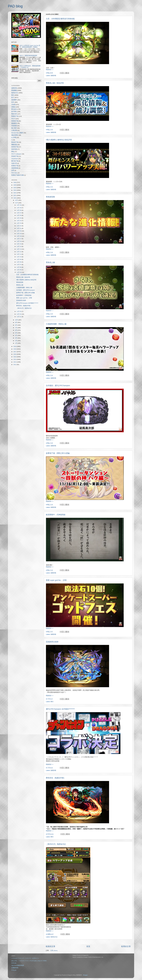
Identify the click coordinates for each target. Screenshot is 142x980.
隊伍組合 (14, 109)
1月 (16, 343)
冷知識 (13, 105)
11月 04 (19, 272)
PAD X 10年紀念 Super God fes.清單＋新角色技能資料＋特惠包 (30, 46)
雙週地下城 (15, 116)
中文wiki (14, 970)
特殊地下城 (15, 121)
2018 (15, 349)
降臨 (13, 152)
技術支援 (14, 149)
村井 (13, 102)
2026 (15, 182)
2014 (15, 359)
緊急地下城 (15, 142)
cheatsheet (15, 159)
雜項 (52, 702)
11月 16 (19, 241)
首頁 (88, 946)
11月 (17, 203)
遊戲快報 (53, 76)
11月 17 (19, 239)
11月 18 (19, 236)
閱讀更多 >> (50, 70)
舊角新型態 (50, 197)
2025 (15, 185)
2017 (15, 352)
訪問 (13, 170)
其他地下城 (15, 156)
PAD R (13, 119)
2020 (15, 198)
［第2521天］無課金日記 (56, 844)
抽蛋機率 (14, 100)
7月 (16, 328)
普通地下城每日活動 (18, 175)
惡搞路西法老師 (52, 642)
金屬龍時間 (15, 968)
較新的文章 (51, 946)
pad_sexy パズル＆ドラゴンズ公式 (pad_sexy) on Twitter (29, 961)
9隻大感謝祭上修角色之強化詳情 (59, 140)
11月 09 (19, 259)
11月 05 (19, 270)
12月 (17, 200)
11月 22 (19, 226)
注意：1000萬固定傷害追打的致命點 (60, 19)
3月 (16, 338)
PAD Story (14, 173)
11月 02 (19, 314)
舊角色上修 (50, 262)
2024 (15, 188)
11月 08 (19, 262)
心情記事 (14, 130)
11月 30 (19, 205)
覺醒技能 (14, 145)
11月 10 (19, 257)
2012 (15, 365)
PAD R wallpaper (16, 154)
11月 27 (19, 213)
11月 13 (19, 249)
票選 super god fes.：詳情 (56, 580)
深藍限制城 (15, 168)
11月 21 (19, 228)
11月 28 (19, 210)
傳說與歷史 (15, 135)
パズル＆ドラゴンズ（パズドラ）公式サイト (25, 958)
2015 (15, 357)
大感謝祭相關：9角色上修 (56, 324)
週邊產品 (14, 123)
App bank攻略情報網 (18, 965)
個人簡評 (14, 128)
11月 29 (19, 208)
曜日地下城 (15, 161)
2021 (15, 195)
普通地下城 (15, 166)
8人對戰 (14, 138)
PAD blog (15, 6)
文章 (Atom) (54, 951)
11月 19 (19, 234)
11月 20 (19, 231)
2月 (16, 341)
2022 (15, 193)
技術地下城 (15, 147)
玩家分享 (14, 163)
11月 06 (19, 267)
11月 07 (19, 265)
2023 (15, 190)
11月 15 (19, 244)
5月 (16, 333)
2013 (15, 362)
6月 (16, 330)
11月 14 (19, 246)
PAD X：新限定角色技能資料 (28, 56)
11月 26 (19, 215)
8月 (16, 325)
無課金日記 (54, 937)
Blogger (85, 975)
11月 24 (19, 221)
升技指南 (14, 126)
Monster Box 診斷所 (17, 133)
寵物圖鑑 (14, 90)
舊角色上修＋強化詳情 (55, 83)
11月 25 (19, 218)
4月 (16, 335)
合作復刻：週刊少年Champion (58, 386)
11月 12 (19, 252)
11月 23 (19, 223)
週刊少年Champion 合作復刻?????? (60, 709)
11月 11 (19, 254)
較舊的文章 (126, 946)
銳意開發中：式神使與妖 (56, 515)
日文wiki (14, 963)
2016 (15, 354)
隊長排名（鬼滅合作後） (56, 778)
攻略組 (13, 107)
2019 (15, 346)
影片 (13, 97)
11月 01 (19, 317)
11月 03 (19, 311)
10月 (17, 320)
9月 (16, 322)
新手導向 (14, 112)
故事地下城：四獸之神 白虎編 (58, 453)
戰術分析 (14, 114)
